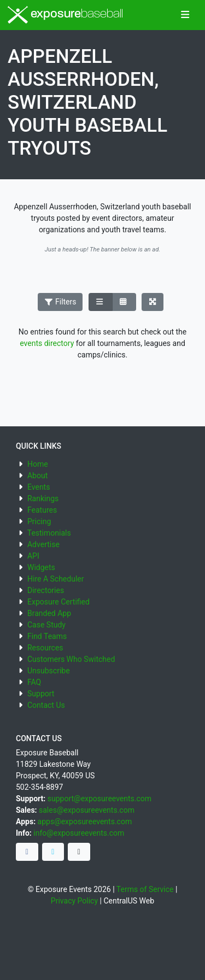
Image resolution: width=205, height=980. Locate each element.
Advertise (43, 544)
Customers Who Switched (71, 659)
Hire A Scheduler (55, 579)
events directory (47, 343)
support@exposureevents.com (99, 799)
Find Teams (47, 636)
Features (42, 510)
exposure (65, 15)
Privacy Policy (74, 901)
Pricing (39, 521)
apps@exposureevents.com (85, 821)
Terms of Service (145, 889)
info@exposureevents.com (79, 833)
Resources (45, 648)
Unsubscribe (49, 671)
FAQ (34, 682)
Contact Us (46, 705)
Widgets (41, 567)
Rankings (43, 498)
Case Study (46, 625)
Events (39, 487)
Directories (46, 590)
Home (38, 464)
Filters (60, 302)
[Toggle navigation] (185, 15)
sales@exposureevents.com (87, 810)
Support (41, 694)
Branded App (49, 613)
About (37, 476)
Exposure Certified (58, 602)
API (33, 556)
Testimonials (49, 533)
